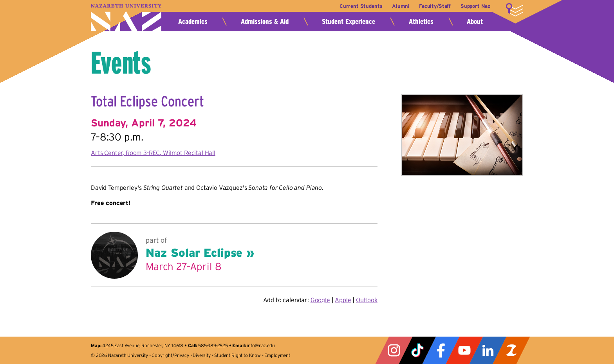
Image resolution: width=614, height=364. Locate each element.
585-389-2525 (213, 345)
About (475, 22)
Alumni (397, 6)
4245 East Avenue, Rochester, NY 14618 (143, 345)
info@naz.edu (261, 345)
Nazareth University (126, 18)
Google (320, 300)
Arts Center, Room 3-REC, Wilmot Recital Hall (153, 153)
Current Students (355, 6)
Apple (343, 300)
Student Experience (349, 22)
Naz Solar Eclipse (194, 253)
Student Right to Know (237, 355)
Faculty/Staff (433, 6)
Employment (277, 355)
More (515, 10)
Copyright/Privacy (170, 355)
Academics (193, 22)
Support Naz (475, 6)
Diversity (202, 355)
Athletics (421, 22)
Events (121, 63)
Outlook (367, 300)
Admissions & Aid (265, 22)
